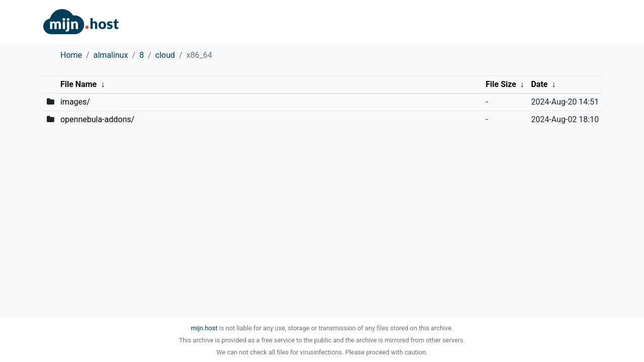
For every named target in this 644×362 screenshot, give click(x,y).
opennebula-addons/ (97, 119)
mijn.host (204, 328)
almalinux (111, 55)
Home (71, 55)
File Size (501, 84)
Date (539, 84)
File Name (78, 84)
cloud (165, 55)
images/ (75, 102)
